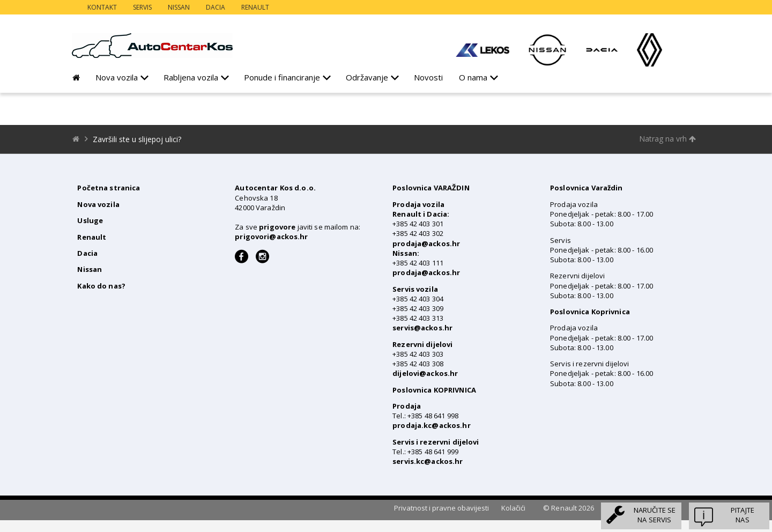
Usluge (90, 220)
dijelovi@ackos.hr (425, 373)
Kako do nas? (101, 286)
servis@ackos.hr (422, 328)
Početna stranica (109, 188)
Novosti (428, 77)
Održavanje (367, 77)
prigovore (277, 227)
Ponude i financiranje (282, 77)
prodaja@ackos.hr (426, 243)
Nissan (179, 7)
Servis (142, 7)
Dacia (216, 7)
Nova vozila (117, 77)
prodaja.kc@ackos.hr (431, 425)
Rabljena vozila (191, 77)
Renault (255, 7)
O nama (473, 77)
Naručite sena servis (655, 515)
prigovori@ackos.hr (271, 237)
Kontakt (102, 7)
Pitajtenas (743, 515)
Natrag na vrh (667, 139)
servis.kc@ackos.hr (428, 461)
